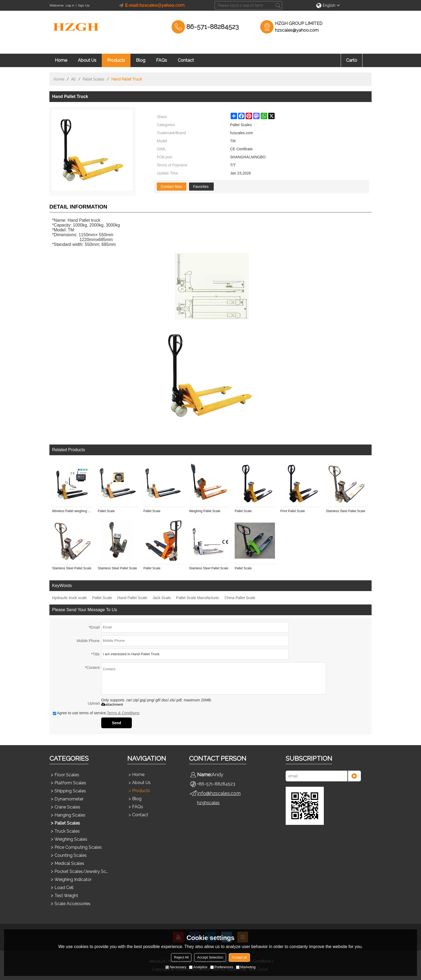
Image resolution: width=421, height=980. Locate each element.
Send (117, 723)
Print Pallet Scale (293, 511)
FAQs (161, 60)
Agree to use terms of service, (96, 713)
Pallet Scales (94, 79)
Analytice (198, 967)
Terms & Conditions (123, 713)
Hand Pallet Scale (132, 598)
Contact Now (172, 187)
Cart (352, 60)
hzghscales (208, 803)
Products (116, 60)
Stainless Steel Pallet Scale (346, 511)
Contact (186, 60)
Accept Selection (210, 957)
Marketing (246, 967)
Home (61, 60)
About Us (87, 60)
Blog (141, 60)
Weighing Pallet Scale (205, 511)
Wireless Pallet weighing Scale (72, 511)
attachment (112, 704)
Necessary (176, 967)
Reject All (181, 957)
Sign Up (84, 5)
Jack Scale (162, 598)
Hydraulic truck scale (69, 598)
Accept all (239, 957)
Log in (70, 5)
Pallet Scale (106, 511)
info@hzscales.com (219, 793)
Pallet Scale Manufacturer (198, 598)
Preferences (222, 967)
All (73, 79)
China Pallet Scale (240, 598)
